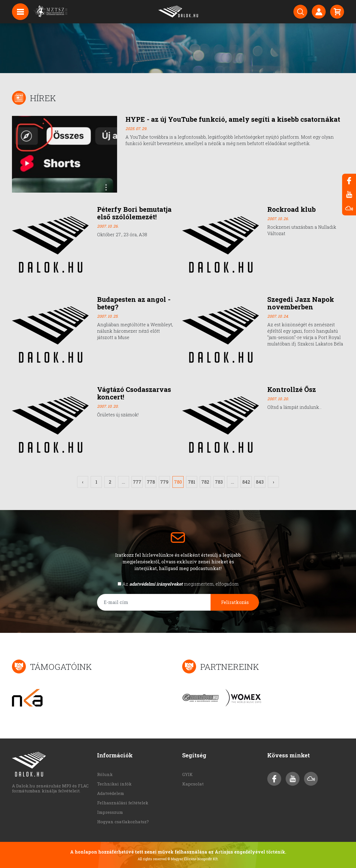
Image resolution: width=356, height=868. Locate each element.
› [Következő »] (274, 482)
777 (137, 482)
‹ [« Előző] (83, 482)
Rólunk (105, 774)
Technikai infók (114, 784)
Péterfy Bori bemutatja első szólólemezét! (134, 213)
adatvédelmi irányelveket (156, 584)
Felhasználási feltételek (123, 803)
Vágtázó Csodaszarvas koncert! (134, 393)
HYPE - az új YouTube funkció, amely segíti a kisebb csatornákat (233, 119)
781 (192, 482)
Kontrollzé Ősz (292, 389)
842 (246, 482)
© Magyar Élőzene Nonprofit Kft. (193, 859)
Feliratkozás (235, 602)
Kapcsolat (193, 784)
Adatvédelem (111, 793)
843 (260, 482)
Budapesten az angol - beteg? (134, 303)
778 (151, 482)
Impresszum (110, 812)
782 (205, 482)
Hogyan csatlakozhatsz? (123, 822)
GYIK (187, 774)
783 (219, 482)
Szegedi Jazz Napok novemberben (301, 303)
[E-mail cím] (154, 602)
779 (164, 482)
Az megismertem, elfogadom (181, 584)
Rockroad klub (291, 209)
